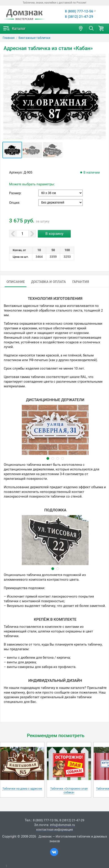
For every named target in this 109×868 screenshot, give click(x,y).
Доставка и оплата (48, 282)
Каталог (19, 29)
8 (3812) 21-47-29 (79, 17)
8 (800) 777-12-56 (79, 11)
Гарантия (81, 282)
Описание (16, 282)
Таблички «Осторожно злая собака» (69, 790)
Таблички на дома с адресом (22, 789)
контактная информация (55, 830)
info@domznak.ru (63, 825)
